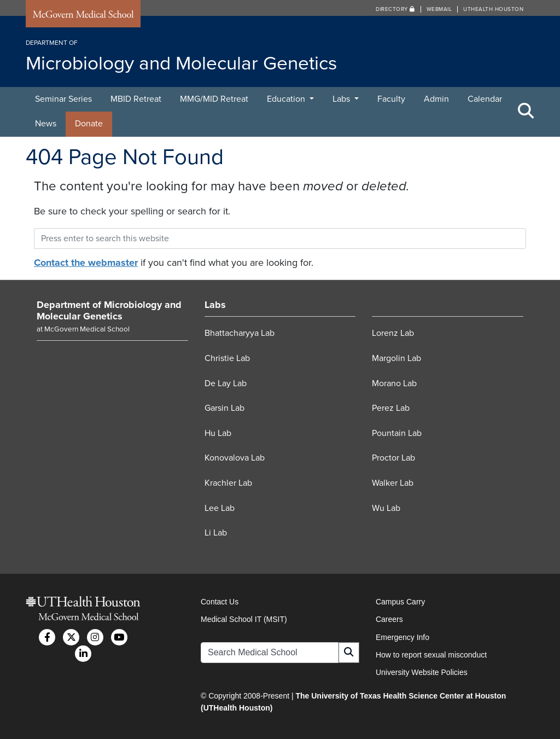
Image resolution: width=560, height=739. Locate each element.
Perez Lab (391, 408)
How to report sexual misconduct (431, 655)
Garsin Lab (224, 408)
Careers (389, 619)
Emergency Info (402, 637)
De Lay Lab (226, 383)
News (46, 124)
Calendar (485, 99)
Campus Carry (400, 602)
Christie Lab (227, 358)
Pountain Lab (397, 433)
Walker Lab (393, 483)
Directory (395, 9)
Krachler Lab (228, 483)
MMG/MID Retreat (214, 99)
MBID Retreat (136, 99)
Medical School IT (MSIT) (244, 619)
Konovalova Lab (235, 458)
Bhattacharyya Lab (240, 333)
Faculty (391, 99)
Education (287, 99)
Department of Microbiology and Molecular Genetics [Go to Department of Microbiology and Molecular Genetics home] (109, 311)
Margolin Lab (396, 358)
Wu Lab (386, 508)
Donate (89, 124)
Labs (342, 99)
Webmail (439, 9)
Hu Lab (218, 433)
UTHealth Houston (493, 9)
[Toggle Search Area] (526, 112)
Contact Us (220, 602)
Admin (436, 99)
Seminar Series (63, 99)
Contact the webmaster (86, 263)
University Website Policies (422, 672)
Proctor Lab (393, 458)
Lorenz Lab (393, 333)
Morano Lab (394, 383)
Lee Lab (220, 508)
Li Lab (216, 533)
